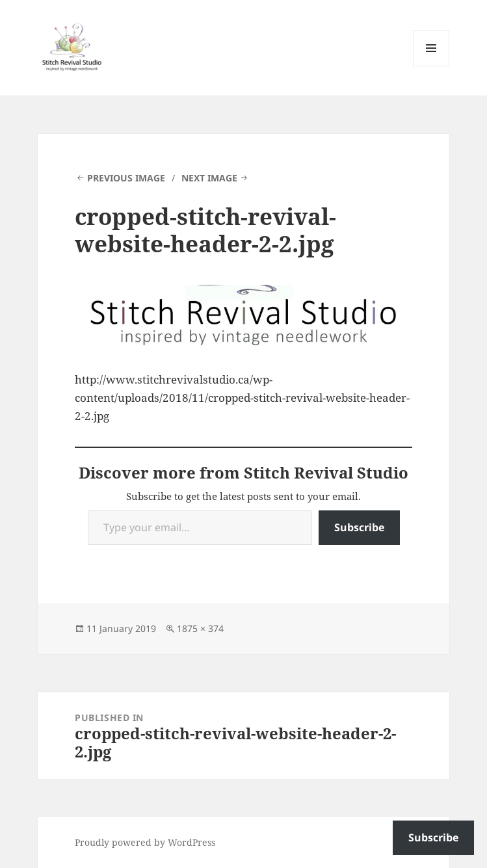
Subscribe (359, 527)
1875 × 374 (200, 628)
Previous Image (126, 178)
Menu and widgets (431, 66)
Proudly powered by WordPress (145, 842)
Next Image (209, 178)
